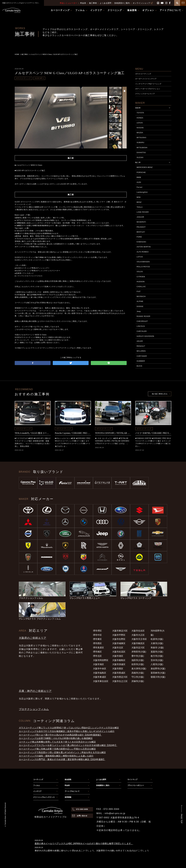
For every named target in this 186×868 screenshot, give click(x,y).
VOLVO (140, 272)
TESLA (140, 207)
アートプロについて (72, 791)
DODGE (140, 306)
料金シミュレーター (69, 3)
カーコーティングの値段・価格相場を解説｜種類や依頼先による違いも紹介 (56, 756)
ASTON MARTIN (144, 247)
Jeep (139, 311)
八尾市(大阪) (157, 664)
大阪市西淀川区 (120, 677)
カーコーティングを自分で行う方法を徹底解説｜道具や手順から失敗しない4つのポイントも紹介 (67, 731)
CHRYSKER (142, 356)
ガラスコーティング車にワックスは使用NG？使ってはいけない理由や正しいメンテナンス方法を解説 (69, 728)
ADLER (140, 341)
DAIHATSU (141, 153)
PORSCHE (141, 172)
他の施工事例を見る (160, 394)
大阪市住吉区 (138, 631)
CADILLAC (141, 287)
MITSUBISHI (142, 148)
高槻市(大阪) (138, 673)
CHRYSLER (142, 331)
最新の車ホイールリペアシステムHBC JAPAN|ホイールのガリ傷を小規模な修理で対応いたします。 (84, 844)
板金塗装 (68, 780)
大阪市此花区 (119, 652)
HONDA (140, 118)
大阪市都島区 (119, 660)
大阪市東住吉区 (101, 681)
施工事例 (93, 3)
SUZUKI (140, 157)
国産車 (138, 108)
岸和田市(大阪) (139, 652)
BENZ (139, 202)
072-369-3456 (82, 809)
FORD (139, 237)
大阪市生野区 (119, 639)
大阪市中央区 (100, 669)
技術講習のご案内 (122, 3)
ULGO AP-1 (39, 78)
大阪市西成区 (119, 673)
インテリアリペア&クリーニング (148, 84)
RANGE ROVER (143, 316)
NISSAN (140, 128)
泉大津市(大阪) (139, 669)
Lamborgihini (142, 192)
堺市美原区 (98, 648)
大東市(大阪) (157, 643)
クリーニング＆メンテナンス (44, 797)
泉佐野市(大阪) (158, 669)
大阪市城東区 (119, 643)
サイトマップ (132, 780)
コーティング (38, 780)
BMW (139, 177)
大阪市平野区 (119, 635)
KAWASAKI (141, 242)
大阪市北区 (118, 648)
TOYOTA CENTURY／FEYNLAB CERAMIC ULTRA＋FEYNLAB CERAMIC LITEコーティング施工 (113, 433)
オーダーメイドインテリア (146, 79)
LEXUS (140, 123)
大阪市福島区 (100, 673)
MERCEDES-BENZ (145, 167)
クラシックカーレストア (145, 94)
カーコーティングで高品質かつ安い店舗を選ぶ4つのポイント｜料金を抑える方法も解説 (62, 752)
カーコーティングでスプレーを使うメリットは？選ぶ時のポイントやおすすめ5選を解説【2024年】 (68, 745)
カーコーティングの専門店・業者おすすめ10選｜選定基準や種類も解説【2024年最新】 (62, 759)
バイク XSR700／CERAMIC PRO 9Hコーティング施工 (153, 433)
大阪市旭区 (98, 664)
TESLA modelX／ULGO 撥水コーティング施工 (33, 433)
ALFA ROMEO (143, 252)
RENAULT (141, 346)
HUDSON (141, 282)
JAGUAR (140, 217)
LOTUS (140, 257)
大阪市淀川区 (138, 648)
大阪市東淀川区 (120, 631)
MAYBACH (141, 296)
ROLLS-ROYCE (143, 267)
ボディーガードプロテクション (148, 89)
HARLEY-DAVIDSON (145, 336)
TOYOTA (140, 113)
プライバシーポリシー (136, 785)
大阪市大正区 (138, 635)
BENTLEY (141, 232)
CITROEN (141, 277)
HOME (17, 54)
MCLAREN (141, 351)
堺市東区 (97, 639)
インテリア (37, 791)
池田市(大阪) (138, 660)
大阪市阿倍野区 (101, 660)
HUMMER (141, 361)
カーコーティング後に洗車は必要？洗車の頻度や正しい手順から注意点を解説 (57, 749)
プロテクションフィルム (34, 709)
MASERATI (141, 222)
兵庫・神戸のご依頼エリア (35, 691)
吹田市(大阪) (138, 664)
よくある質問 (106, 3)
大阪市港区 (118, 656)
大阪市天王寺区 (139, 639)
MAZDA (140, 133)
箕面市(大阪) (157, 652)
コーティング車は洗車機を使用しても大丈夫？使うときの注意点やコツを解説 (57, 742)
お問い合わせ (82, 816)
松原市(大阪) (157, 639)
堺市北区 (97, 656)
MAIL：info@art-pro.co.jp (111, 813)
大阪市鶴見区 (138, 643)
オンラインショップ (143, 3)
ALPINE (140, 301)
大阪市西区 (118, 669)
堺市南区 (97, 652)
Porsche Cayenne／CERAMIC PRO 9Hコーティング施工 (73, 433)
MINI (139, 197)
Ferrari (140, 187)
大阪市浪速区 (119, 664)
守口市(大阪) (138, 677)
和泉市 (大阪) (157, 648)
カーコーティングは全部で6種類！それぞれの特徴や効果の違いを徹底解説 (56, 738)
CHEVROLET (142, 321)
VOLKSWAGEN (143, 262)
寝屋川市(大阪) (158, 677)
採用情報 (68, 797)
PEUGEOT (141, 227)
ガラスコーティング (23, 78)
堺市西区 (97, 643)
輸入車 (138, 162)
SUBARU (141, 143)
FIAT (139, 292)
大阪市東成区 (100, 677)
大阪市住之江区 (120, 681)
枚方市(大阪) (157, 656)
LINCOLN (141, 326)
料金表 (83, 3)
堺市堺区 (97, 631)
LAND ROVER (143, 212)
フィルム (37, 785)
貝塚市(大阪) (138, 681)
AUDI (139, 182)
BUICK (139, 366)
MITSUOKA (141, 138)
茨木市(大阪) (157, 660)
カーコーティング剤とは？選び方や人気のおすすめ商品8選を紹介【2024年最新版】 (60, 735)
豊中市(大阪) (138, 656)
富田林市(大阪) (158, 673)
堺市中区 (97, 635)
